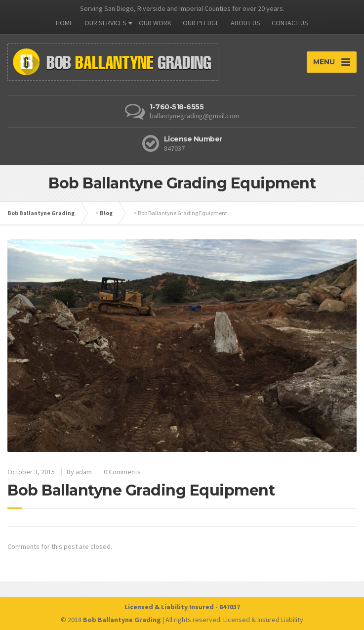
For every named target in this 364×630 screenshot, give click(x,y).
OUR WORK (155, 23)
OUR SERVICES (105, 23)
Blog (106, 213)
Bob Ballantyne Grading (41, 213)
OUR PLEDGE (201, 23)
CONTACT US (290, 23)
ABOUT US (245, 23)
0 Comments (122, 472)
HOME (64, 23)
